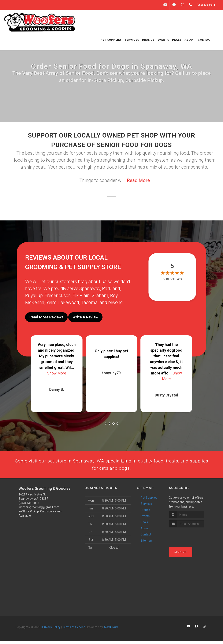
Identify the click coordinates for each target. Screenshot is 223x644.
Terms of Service (74, 630)
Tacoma (89, 302)
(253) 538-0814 (29, 506)
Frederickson (58, 295)
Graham (100, 295)
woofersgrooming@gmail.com (39, 510)
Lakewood (69, 302)
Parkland (111, 288)
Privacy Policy (51, 630)
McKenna (35, 302)
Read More (138, 180)
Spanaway (90, 288)
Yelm (51, 302)
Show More (57, 370)
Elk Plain (81, 295)
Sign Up (181, 555)
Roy (114, 295)
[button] (106, 421)
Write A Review (85, 317)
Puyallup (34, 295)
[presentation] (191, 539)
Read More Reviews (46, 317)
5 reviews (172, 279)
